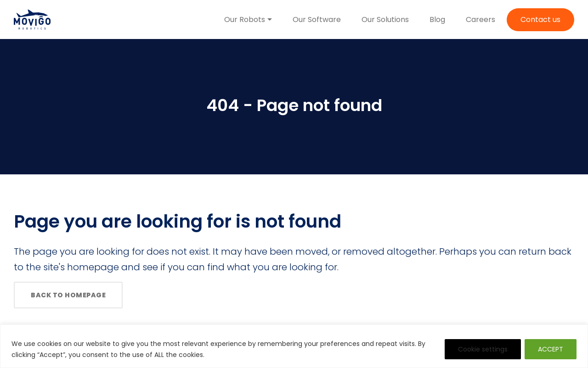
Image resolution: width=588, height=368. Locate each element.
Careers (481, 20)
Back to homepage (68, 295)
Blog (437, 20)
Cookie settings (483, 349)
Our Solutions (385, 20)
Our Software (317, 20)
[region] (294, 346)
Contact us (540, 20)
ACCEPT (551, 349)
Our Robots (245, 20)
